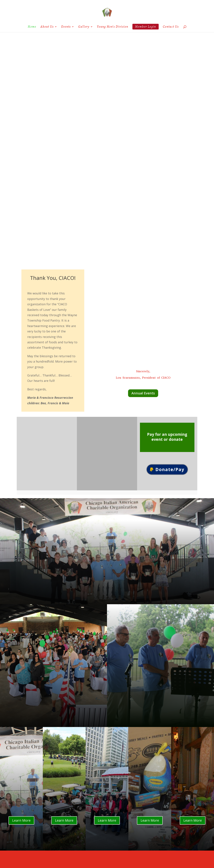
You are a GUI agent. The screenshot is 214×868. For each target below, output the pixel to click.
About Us (47, 27)
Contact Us (171, 27)
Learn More (21, 820)
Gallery (84, 27)
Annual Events (143, 393)
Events (66, 27)
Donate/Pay (170, 469)
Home (32, 27)
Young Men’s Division (113, 27)
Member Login (146, 27)
